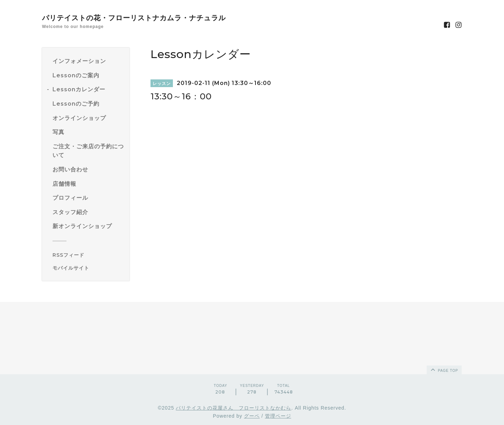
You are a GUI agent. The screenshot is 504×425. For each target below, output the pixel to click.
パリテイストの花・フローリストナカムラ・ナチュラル (134, 18)
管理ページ (278, 416)
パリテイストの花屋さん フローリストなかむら (233, 408)
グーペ (252, 416)
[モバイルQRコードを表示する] (88, 268)
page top (444, 369)
